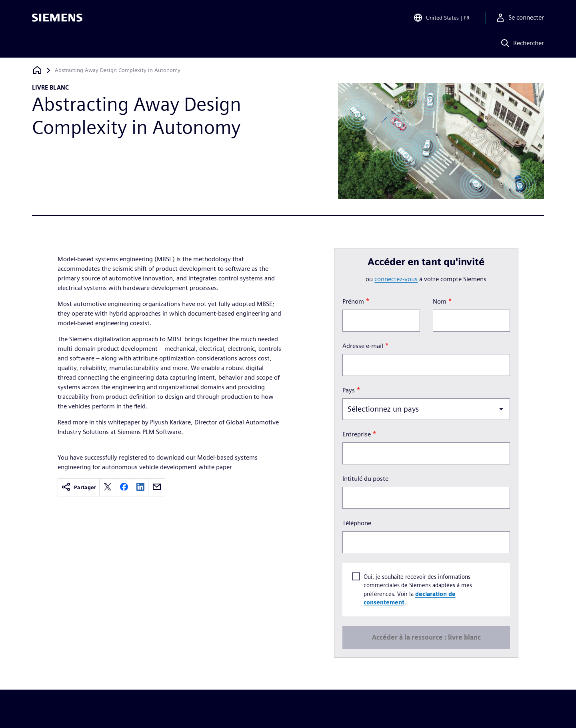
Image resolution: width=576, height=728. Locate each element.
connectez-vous (396, 279)
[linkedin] (140, 487)
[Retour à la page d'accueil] (37, 70)
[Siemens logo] (57, 18)
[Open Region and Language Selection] (441, 18)
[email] (157, 487)
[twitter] (108, 487)
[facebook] (124, 487)
